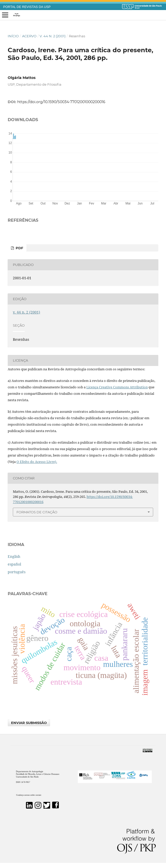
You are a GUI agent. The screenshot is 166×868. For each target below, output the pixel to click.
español (14, 564)
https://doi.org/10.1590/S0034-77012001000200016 (61, 102)
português (17, 572)
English (14, 556)
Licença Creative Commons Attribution (117, 387)
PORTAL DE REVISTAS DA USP (27, 7)
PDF (19, 248)
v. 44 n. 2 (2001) (53, 36)
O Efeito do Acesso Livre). (37, 462)
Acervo (29, 36)
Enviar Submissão (29, 723)
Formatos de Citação (37, 512)
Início (13, 36)
